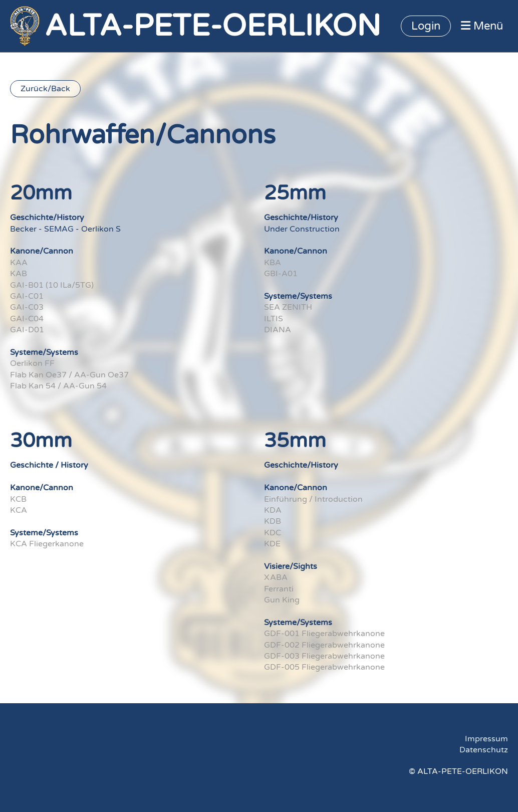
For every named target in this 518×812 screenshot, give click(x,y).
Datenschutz (484, 750)
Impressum (486, 739)
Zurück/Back (45, 89)
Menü (482, 26)
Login (426, 26)
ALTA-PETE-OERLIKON (213, 26)
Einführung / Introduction (313, 499)
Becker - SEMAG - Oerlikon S (65, 229)
